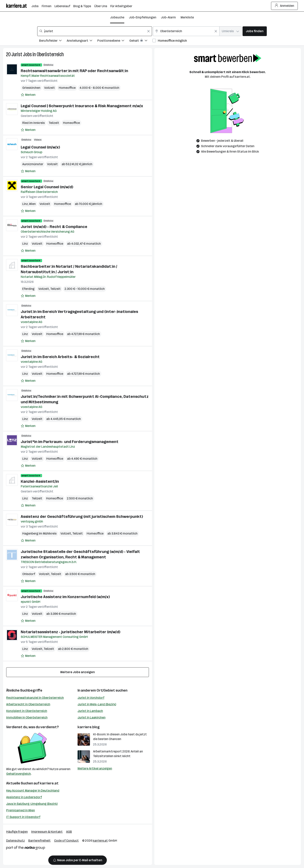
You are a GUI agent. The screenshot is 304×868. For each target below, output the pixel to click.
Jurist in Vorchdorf (91, 698)
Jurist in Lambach (90, 711)
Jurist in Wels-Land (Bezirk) (97, 704)
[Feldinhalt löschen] (149, 31)
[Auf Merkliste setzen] (28, 95)
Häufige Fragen (17, 832)
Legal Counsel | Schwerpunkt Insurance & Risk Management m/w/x (82, 106)
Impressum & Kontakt (47, 832)
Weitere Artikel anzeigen (95, 768)
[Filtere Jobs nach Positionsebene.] (113, 41)
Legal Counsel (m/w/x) (40, 147)
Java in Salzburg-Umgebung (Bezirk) (32, 804)
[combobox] (95, 31)
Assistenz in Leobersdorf (24, 797)
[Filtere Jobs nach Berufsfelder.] (53, 41)
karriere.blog (89, 727)
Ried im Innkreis (34, 123)
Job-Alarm (168, 17)
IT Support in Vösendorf (23, 817)
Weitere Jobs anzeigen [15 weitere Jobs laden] (78, 672)
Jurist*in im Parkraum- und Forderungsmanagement (70, 442)
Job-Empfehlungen (143, 17)
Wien (32, 204)
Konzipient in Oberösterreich (27, 711)
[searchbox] (95, 31)
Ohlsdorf (29, 574)
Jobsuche (117, 17)
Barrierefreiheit (39, 841)
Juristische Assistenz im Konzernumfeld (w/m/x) (65, 597)
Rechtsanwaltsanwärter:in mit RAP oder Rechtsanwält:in (74, 71)
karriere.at (49, 783)
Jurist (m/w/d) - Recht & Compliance (54, 227)
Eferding (28, 289)
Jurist (17, 54)
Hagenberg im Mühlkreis (39, 533)
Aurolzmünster (33, 164)
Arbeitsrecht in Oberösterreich (28, 704)
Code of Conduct (66, 841)
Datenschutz (16, 841)
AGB (69, 832)
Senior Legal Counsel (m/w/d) (47, 187)
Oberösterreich (50, 54)
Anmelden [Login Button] (285, 6)
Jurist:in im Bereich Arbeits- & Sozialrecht (60, 357)
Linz (25, 204)
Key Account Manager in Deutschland (33, 791)
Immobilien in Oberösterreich (27, 717)
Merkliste (187, 17)
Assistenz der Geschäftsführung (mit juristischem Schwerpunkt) (82, 516)
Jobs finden (255, 31)
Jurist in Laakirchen (92, 717)
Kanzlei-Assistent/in (40, 481)
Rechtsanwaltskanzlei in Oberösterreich (35, 698)
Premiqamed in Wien (21, 810)
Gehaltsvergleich (19, 774)
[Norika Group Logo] (26, 849)
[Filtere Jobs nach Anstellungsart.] (82, 41)
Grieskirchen (31, 88)
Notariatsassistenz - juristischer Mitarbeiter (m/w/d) (70, 632)
